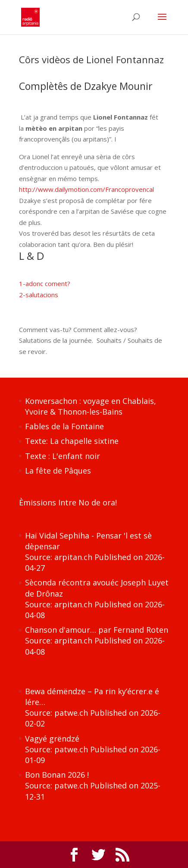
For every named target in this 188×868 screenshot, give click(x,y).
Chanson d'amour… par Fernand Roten (97, 630)
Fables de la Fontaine (64, 426)
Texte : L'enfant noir (63, 456)
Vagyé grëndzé (52, 739)
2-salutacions (39, 295)
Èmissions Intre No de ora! (68, 502)
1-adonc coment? (45, 283)
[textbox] (94, 258)
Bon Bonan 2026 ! (57, 775)
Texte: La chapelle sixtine (72, 441)
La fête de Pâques (58, 471)
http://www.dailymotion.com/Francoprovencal (86, 189)
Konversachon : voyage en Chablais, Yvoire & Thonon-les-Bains (91, 406)
